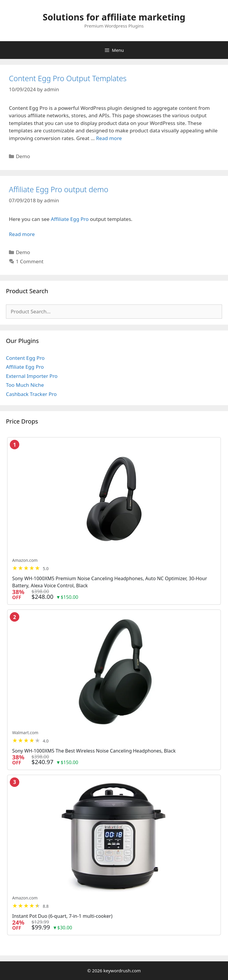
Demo (23, 156)
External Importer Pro (32, 376)
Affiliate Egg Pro (70, 219)
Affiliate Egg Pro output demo (59, 189)
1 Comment (30, 261)
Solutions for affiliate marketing (114, 17)
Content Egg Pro (25, 358)
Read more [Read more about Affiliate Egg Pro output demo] (22, 234)
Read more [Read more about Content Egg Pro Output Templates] (109, 138)
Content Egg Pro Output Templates (68, 78)
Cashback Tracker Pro (31, 394)
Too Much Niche (25, 385)
